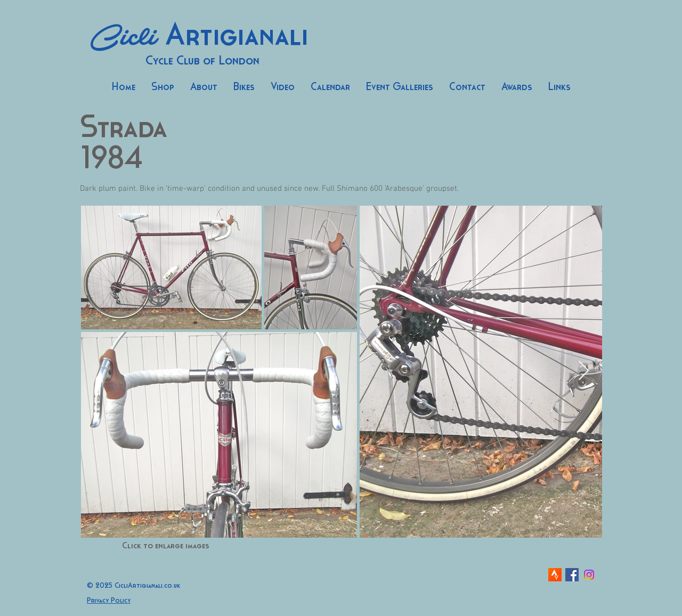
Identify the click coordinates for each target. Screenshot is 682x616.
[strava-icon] (555, 575)
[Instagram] (589, 575)
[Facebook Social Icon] (572, 575)
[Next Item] (584, 371)
